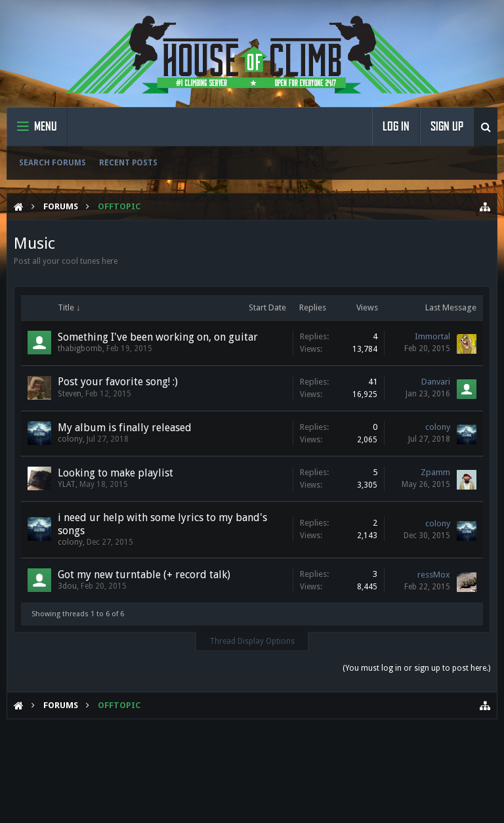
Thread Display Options (252, 641)
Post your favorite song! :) (118, 382)
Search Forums (52, 163)
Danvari (436, 382)
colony (70, 439)
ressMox (434, 575)
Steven (70, 394)
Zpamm (435, 472)
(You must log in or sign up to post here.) (416, 668)
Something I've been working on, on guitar (158, 337)
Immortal (432, 336)
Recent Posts (128, 163)
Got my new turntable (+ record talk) (144, 575)
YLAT (67, 484)
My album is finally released (125, 428)
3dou (67, 586)
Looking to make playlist (115, 473)
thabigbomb (80, 348)
